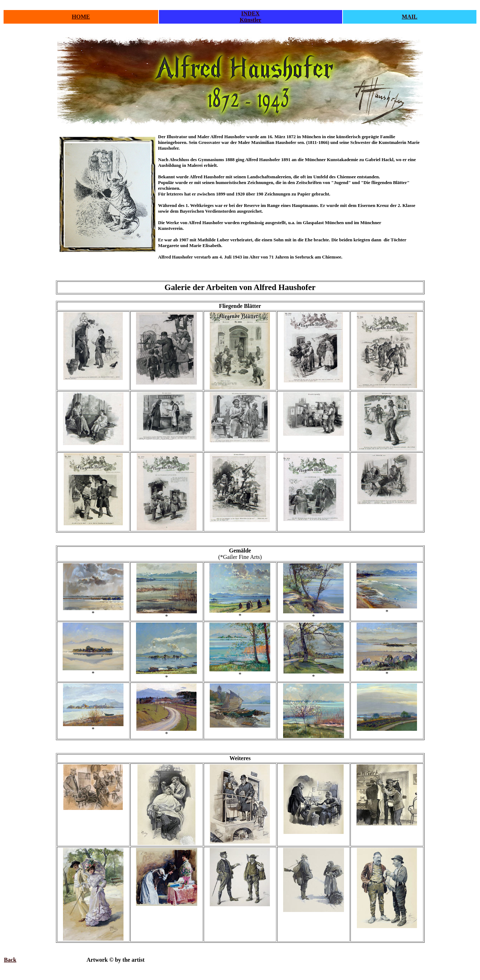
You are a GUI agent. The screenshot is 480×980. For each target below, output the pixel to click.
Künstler (250, 20)
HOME (81, 17)
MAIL (409, 17)
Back (10, 960)
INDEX (251, 13)
